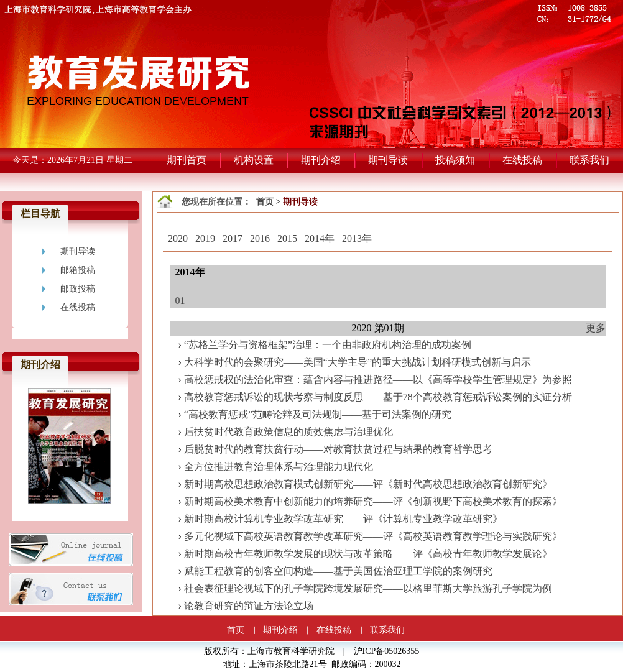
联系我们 (387, 630)
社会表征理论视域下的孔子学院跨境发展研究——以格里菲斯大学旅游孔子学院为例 (368, 588)
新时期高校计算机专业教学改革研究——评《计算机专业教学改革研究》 (343, 519)
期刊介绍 (280, 630)
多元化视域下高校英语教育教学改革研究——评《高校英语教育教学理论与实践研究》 (373, 536)
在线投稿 (78, 307)
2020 (178, 238)
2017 (233, 238)
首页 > (270, 202)
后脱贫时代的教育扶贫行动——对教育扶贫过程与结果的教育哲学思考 (338, 449)
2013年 (357, 238)
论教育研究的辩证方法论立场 (249, 606)
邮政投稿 (78, 289)
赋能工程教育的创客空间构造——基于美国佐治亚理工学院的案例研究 (338, 571)
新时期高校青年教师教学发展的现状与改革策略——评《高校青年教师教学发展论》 (368, 554)
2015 (287, 238)
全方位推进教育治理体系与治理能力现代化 (279, 467)
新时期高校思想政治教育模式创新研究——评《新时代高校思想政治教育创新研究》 (368, 484)
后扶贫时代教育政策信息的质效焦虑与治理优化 (288, 432)
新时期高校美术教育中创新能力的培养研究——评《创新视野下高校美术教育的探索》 (373, 501)
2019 (205, 238)
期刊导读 (78, 251)
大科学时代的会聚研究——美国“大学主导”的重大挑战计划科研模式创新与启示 (358, 362)
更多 (596, 328)
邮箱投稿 (78, 270)
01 (180, 301)
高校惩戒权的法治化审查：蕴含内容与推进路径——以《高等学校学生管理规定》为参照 (378, 380)
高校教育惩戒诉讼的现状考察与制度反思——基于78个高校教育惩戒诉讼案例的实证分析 (378, 397)
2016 (260, 238)
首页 (236, 630)
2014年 (320, 238)
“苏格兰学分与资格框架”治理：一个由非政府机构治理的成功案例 (328, 345)
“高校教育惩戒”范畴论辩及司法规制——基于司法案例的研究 (318, 414)
